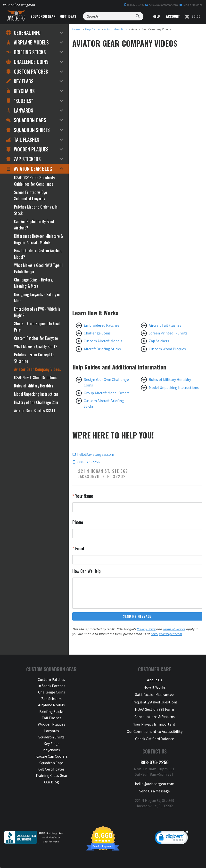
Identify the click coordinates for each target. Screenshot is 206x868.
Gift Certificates (51, 770)
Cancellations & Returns (155, 712)
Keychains (20, 91)
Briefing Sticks (26, 52)
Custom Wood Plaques (167, 349)
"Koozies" (20, 101)
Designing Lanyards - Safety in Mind (37, 298)
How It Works (155, 686)
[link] (172, 828)
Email (79, 548)
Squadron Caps (26, 120)
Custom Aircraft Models (103, 341)
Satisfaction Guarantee (154, 693)
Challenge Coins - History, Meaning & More (33, 283)
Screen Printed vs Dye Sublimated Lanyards (30, 195)
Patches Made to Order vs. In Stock (36, 210)
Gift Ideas (74, 16)
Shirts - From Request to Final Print (37, 327)
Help (156, 16)
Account (172, 16)
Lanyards (20, 110)
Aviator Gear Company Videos (37, 369)
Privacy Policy (146, 630)
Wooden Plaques (27, 149)
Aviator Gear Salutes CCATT (35, 411)
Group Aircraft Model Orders (107, 393)
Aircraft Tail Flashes (165, 325)
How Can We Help (87, 571)
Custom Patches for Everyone (36, 338)
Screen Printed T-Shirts (168, 333)
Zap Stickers (159, 341)
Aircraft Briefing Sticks (102, 349)
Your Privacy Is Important (154, 718)
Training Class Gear (51, 776)
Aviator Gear (72, 859)
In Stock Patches (51, 686)
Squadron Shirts (28, 130)
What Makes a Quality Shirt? (36, 346)
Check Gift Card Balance (155, 731)
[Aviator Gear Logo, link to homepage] (18, 16)
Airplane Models (27, 42)
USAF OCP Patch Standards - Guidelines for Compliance (36, 181)
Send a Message (191, 5)
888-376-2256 (134, 5)
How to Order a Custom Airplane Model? (38, 254)
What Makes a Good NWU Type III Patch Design (39, 268)
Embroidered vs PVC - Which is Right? (37, 312)
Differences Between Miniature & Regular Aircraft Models (39, 239)
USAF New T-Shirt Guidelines (36, 377)
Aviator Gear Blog (29, 169)
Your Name (84, 496)
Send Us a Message (155, 780)
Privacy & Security (121, 859)
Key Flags (20, 81)
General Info (23, 33)
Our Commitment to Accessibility (155, 725)
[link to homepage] (76, 29)
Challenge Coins (97, 333)
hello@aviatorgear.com (161, 5)
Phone (78, 522)
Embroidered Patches (102, 325)
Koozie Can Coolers (52, 757)
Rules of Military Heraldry (170, 379)
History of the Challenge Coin (36, 402)
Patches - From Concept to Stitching (34, 358)
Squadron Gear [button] (48, 16)
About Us (155, 680)
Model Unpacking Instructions (174, 387)
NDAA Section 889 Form (154, 705)
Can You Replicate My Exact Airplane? (34, 225)
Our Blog (52, 782)
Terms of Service (175, 630)
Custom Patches (27, 71)
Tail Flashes (23, 140)
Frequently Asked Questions (155, 699)
